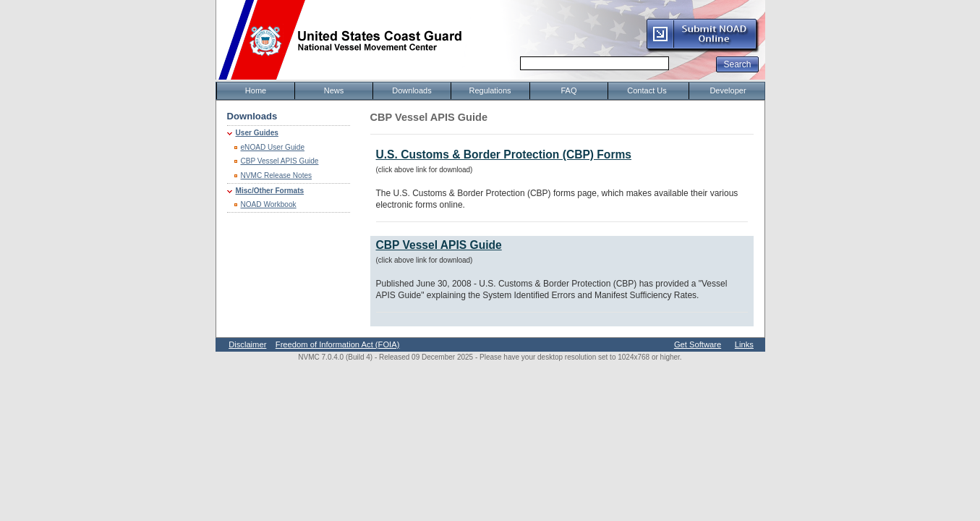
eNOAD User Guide (273, 147)
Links (744, 344)
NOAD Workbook (269, 204)
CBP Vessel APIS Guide (280, 161)
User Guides (257, 133)
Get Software (698, 344)
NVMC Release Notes (277, 175)
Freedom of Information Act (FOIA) (338, 344)
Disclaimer (247, 344)
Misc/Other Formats (270, 191)
